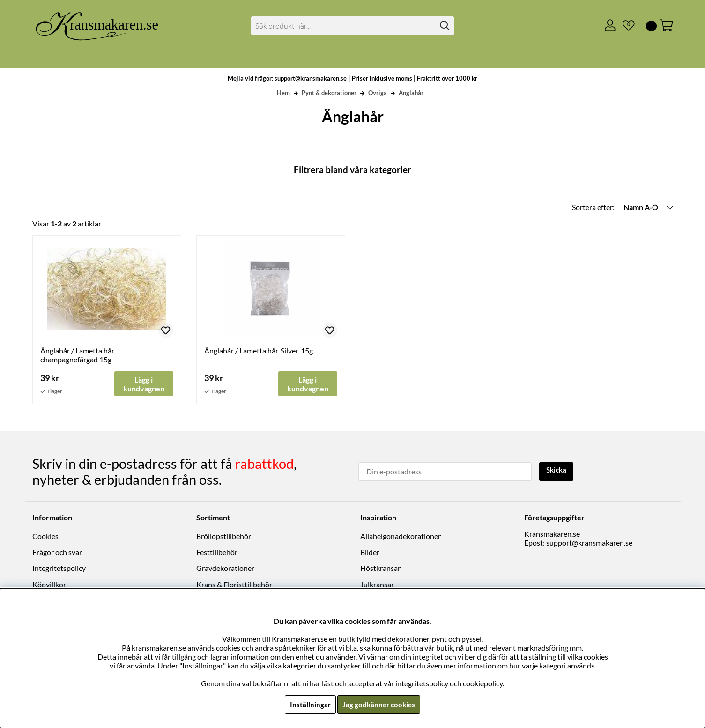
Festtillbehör (217, 552)
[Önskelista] (625, 26)
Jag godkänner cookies (379, 704)
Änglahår (411, 93)
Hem (283, 93)
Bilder (370, 552)
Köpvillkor (49, 584)
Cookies (45, 536)
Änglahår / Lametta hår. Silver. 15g (259, 350)
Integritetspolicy (59, 568)
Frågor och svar (57, 552)
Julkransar (377, 584)
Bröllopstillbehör (224, 536)
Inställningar (309, 704)
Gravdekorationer (225, 568)
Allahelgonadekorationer (401, 536)
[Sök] (352, 26)
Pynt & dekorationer (329, 93)
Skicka (558, 470)
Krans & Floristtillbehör (234, 584)
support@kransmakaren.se (589, 543)
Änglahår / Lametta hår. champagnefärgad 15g (78, 355)
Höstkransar (380, 568)
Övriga (378, 93)
